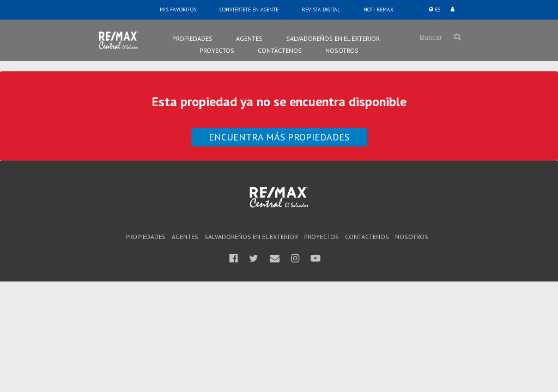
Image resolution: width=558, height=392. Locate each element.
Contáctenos (280, 50)
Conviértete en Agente (249, 10)
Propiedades (192, 38)
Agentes (249, 38)
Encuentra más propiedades (279, 137)
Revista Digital (321, 10)
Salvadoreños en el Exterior (333, 38)
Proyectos (217, 50)
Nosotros (342, 50)
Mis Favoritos (178, 10)
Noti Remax (378, 10)
